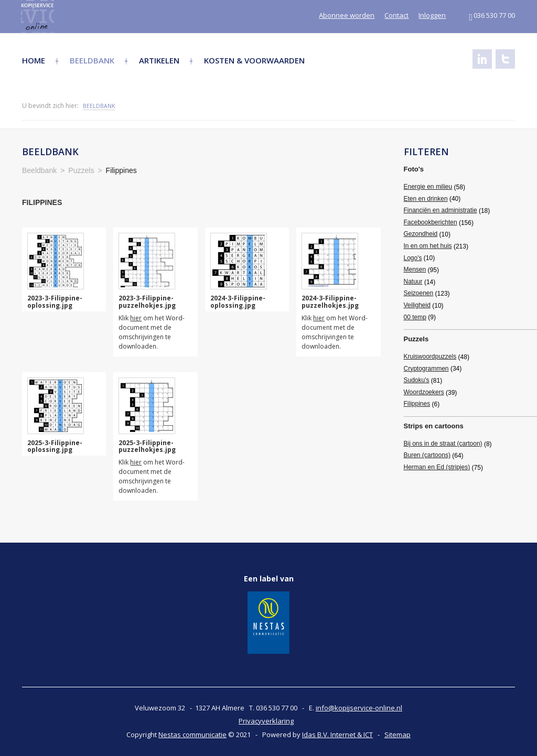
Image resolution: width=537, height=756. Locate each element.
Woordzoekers (424, 392)
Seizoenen (419, 293)
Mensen (415, 269)
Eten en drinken (426, 199)
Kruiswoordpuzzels (430, 357)
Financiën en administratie (441, 210)
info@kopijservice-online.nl (359, 708)
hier (136, 318)
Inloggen (432, 15)
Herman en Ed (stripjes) (437, 467)
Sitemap (398, 735)
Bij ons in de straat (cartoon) (443, 444)
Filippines (417, 404)
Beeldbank (92, 60)
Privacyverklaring (266, 721)
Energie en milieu (428, 187)
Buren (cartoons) (427, 455)
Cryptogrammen (426, 369)
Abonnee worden (347, 15)
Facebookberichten (431, 222)
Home (34, 60)
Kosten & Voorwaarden (254, 60)
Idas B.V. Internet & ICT (337, 735)
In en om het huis (428, 246)
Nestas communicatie (192, 735)
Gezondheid (421, 234)
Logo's (413, 258)
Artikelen (159, 60)
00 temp (415, 317)
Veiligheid (417, 305)
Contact (396, 15)
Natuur (413, 282)
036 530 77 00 (492, 15)
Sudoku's (417, 380)
